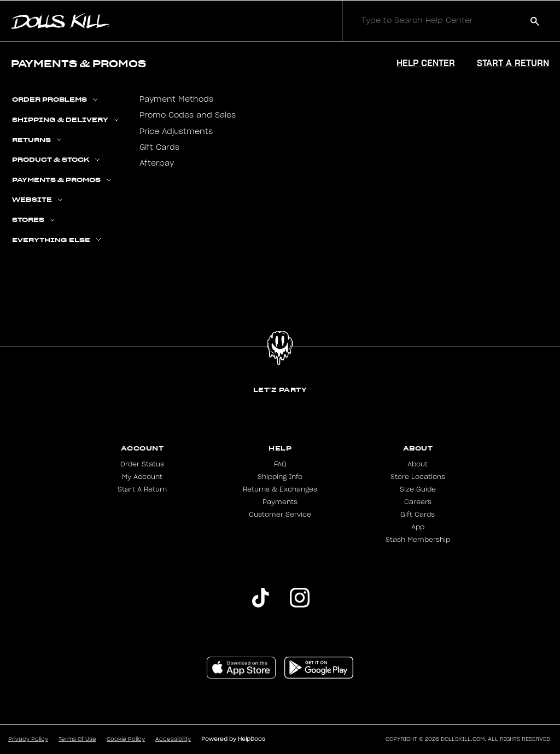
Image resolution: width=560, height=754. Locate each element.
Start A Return (142, 489)
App (418, 527)
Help (280, 448)
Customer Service (280, 515)
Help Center (426, 63)
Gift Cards (159, 148)
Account (142, 448)
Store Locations (418, 477)
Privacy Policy (28, 739)
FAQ (280, 464)
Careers (418, 502)
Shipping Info (280, 477)
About (418, 448)
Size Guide (418, 489)
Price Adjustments (176, 132)
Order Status (142, 464)
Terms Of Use (77, 739)
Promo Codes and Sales (188, 115)
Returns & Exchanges (280, 489)
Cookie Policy (126, 739)
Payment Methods (176, 100)
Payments (280, 502)
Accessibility (173, 739)
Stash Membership (418, 540)
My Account (142, 477)
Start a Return (513, 63)
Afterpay (157, 163)
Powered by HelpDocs (233, 739)
